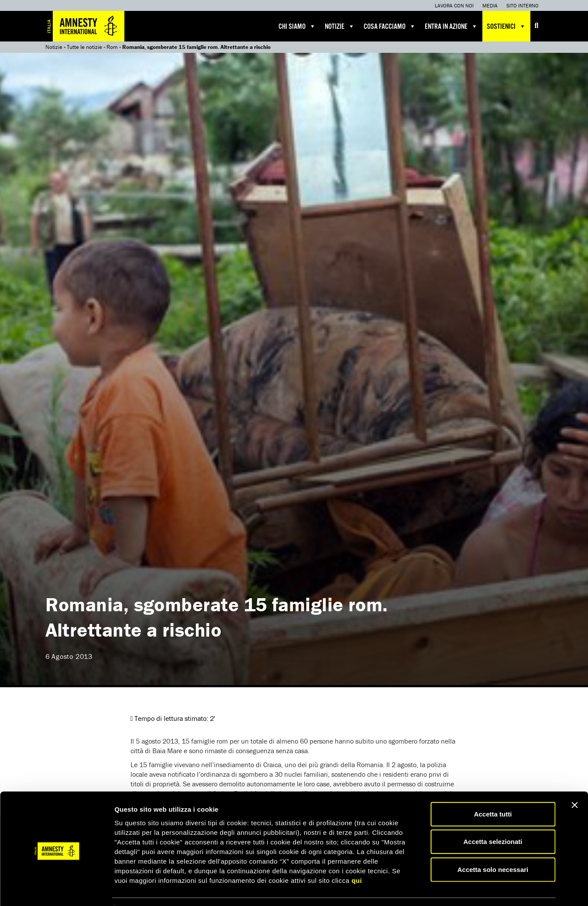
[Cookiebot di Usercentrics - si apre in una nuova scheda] (57, 889)
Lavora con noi (454, 5)
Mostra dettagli (459, 889)
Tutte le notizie (84, 47)
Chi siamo (297, 26)
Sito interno (523, 5)
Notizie (340, 26)
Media (490, 5)
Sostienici (506, 26)
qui (357, 854)
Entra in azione (451, 26)
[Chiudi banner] (574, 779)
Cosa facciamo (390, 26)
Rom (112, 47)
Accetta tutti (493, 787)
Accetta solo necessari (493, 843)
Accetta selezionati (493, 815)
